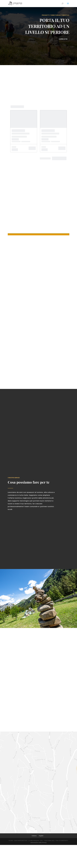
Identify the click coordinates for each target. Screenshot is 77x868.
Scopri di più (63, 39)
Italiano (34, 859)
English (41, 859)
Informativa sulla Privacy (39, 866)
